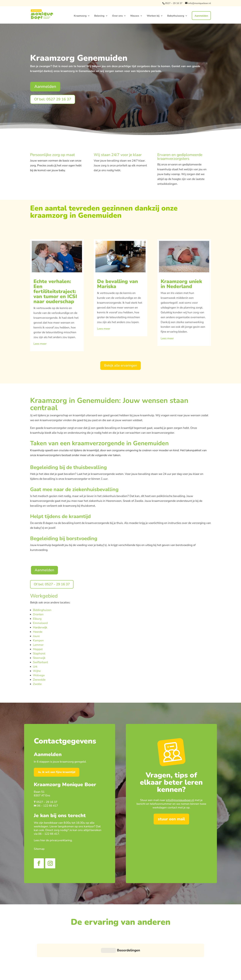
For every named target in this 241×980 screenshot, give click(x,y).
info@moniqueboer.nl (180, 800)
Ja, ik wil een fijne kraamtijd (57, 772)
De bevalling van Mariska (117, 284)
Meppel (38, 649)
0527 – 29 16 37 (174, 3)
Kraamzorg (80, 16)
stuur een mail (171, 819)
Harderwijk (40, 627)
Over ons (117, 16)
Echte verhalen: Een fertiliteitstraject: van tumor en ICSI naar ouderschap (55, 291)
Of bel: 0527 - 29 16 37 (52, 584)
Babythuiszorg (176, 16)
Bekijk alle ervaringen (120, 365)
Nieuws (135, 16)
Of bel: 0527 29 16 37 (53, 99)
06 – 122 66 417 (47, 806)
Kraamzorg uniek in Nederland (181, 284)
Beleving (99, 16)
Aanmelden (201, 16)
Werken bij (153, 16)
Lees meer (40, 344)
